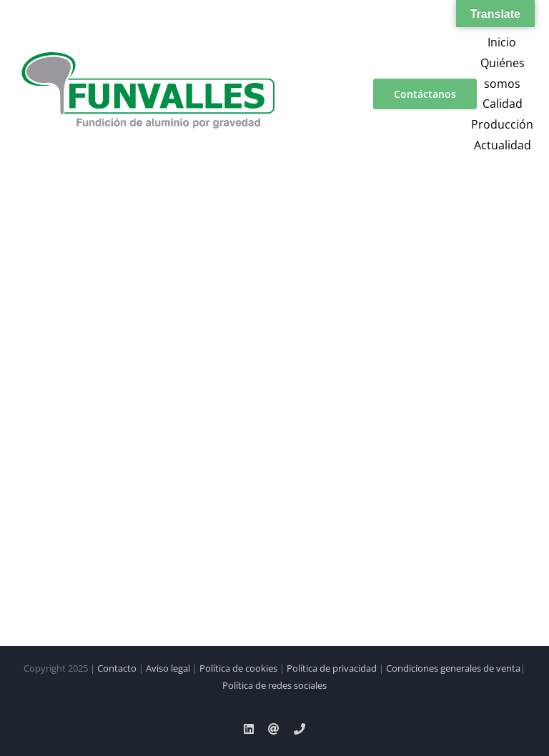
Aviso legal (168, 668)
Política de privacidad (332, 668)
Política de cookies (238, 668)
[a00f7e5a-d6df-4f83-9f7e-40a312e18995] (148, 58)
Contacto (117, 668)
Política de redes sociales (274, 685)
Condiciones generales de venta (453, 668)
